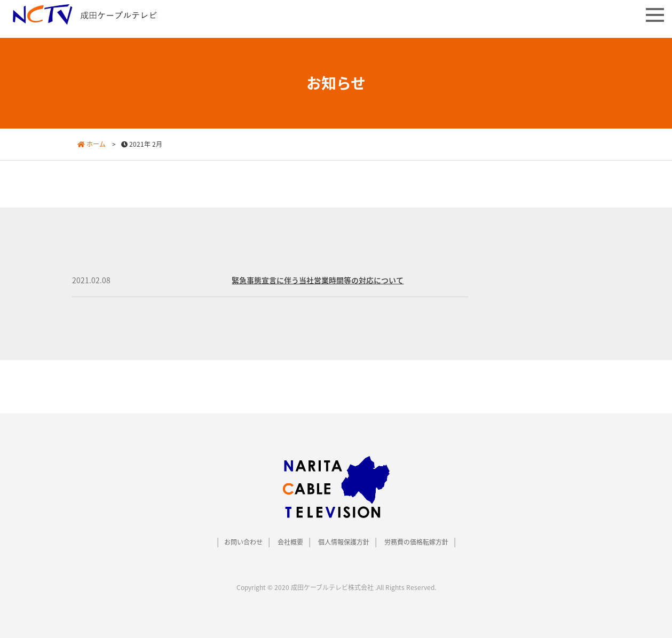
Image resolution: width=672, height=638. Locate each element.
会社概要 (290, 542)
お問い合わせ (243, 542)
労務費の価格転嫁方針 (416, 542)
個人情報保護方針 (344, 542)
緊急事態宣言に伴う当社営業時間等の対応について (318, 280)
